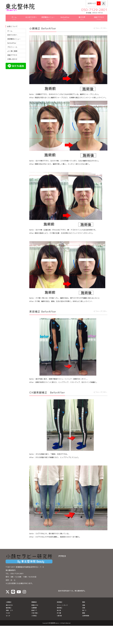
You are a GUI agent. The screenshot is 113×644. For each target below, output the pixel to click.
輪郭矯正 (9, 605)
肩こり (84, 608)
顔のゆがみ (9, 602)
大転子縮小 (35, 610)
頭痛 (84, 602)
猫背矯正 (60, 605)
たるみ (8, 610)
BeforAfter (12, 40)
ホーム (10, 28)
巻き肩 (59, 608)
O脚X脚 (59, 613)
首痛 (84, 605)
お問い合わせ (12, 56)
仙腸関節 (34, 605)
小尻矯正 (34, 613)
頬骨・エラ (9, 608)
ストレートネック (62, 602)
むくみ (8, 613)
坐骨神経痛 (86, 613)
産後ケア (34, 608)
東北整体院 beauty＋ (55, 620)
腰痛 (84, 610)
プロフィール (12, 44)
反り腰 (59, 610)
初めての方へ (12, 32)
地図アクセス (12, 52)
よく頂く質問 (12, 48)
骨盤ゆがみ (35, 602)
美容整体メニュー (14, 36)
